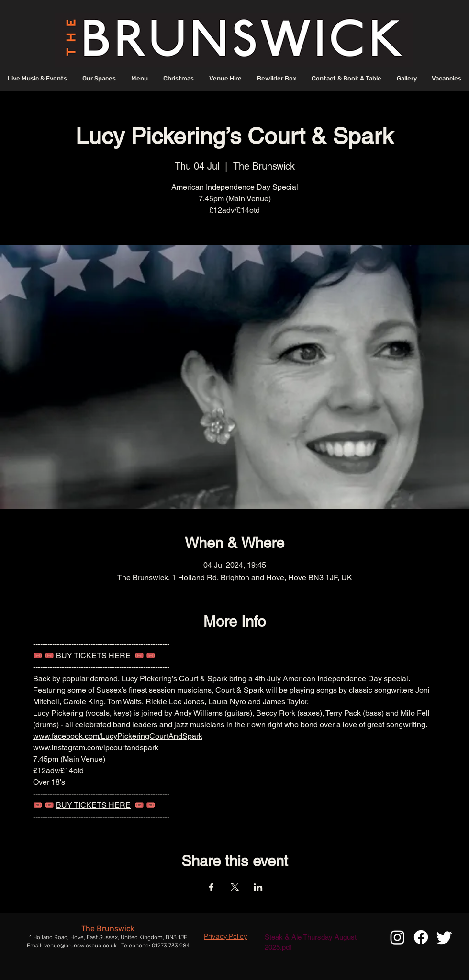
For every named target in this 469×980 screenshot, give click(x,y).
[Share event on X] (235, 887)
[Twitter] (444, 937)
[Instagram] (397, 937)
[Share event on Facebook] (211, 887)
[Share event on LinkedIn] (258, 887)
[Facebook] (421, 937)
